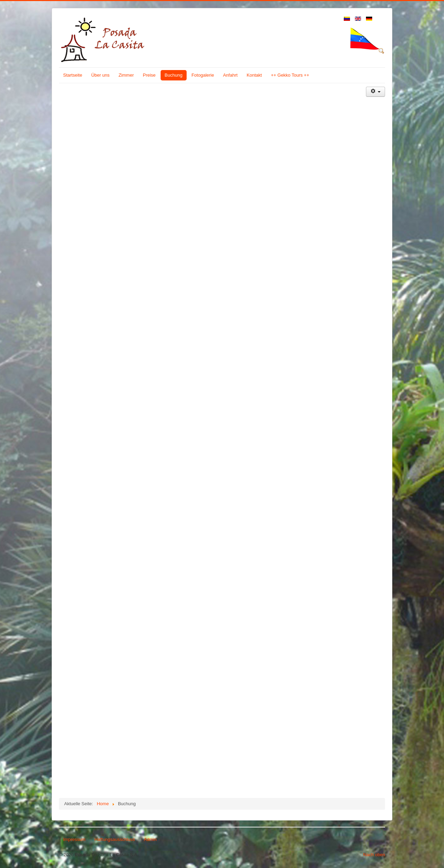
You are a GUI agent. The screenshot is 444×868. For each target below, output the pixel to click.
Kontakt (254, 75)
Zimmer (126, 75)
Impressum (74, 839)
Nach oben (374, 855)
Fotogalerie (203, 75)
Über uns (100, 75)
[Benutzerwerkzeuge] (375, 92)
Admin (150, 839)
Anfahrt (230, 75)
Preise (149, 75)
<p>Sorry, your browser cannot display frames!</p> (213, 443)
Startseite (73, 75)
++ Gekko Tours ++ (290, 75)
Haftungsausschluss (114, 839)
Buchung (174, 75)
